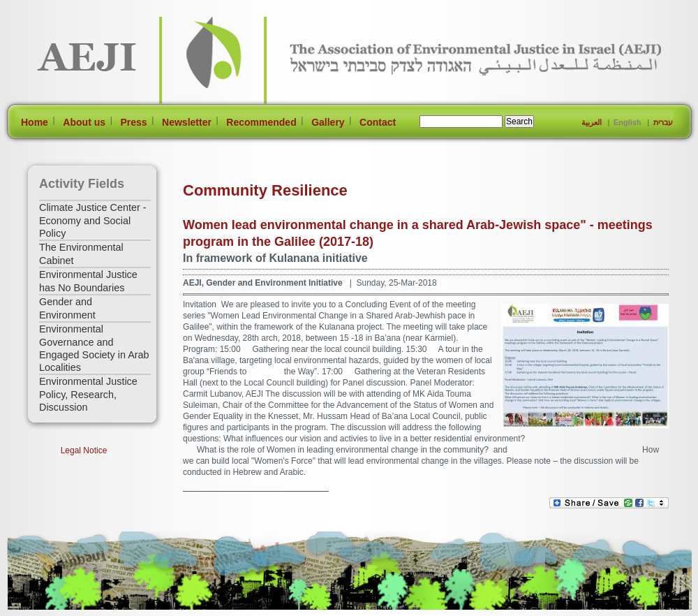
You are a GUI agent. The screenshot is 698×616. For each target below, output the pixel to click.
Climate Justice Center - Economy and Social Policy (93, 220)
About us (84, 122)
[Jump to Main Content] (51, 609)
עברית (663, 122)
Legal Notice (84, 450)
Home (35, 122)
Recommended (261, 122)
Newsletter (187, 122)
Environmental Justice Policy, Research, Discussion (88, 394)
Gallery (328, 122)
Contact (378, 122)
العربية (592, 122)
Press (133, 122)
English (628, 122)
